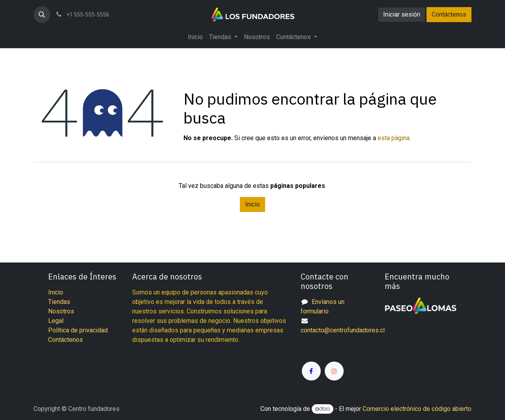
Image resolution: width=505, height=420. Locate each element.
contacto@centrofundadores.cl (343, 330)
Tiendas (59, 302)
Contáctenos (449, 14)
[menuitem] (195, 37)
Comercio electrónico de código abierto (417, 409)
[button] (42, 15)
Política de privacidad (78, 330)
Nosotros (61, 311)
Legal (56, 321)
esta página (394, 138)
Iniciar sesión (402, 14)
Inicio (252, 204)
